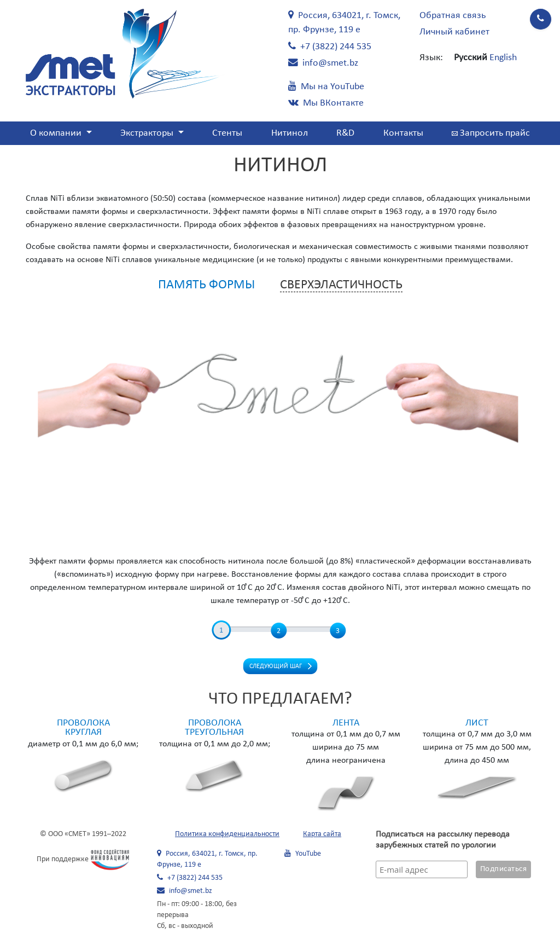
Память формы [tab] (206, 285)
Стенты (227, 133)
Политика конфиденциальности (227, 834)
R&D (345, 133)
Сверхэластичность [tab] (341, 285)
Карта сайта (322, 834)
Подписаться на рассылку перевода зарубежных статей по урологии (443, 840)
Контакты (403, 133)
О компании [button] (57, 133)
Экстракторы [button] (148, 133)
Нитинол (290, 133)
